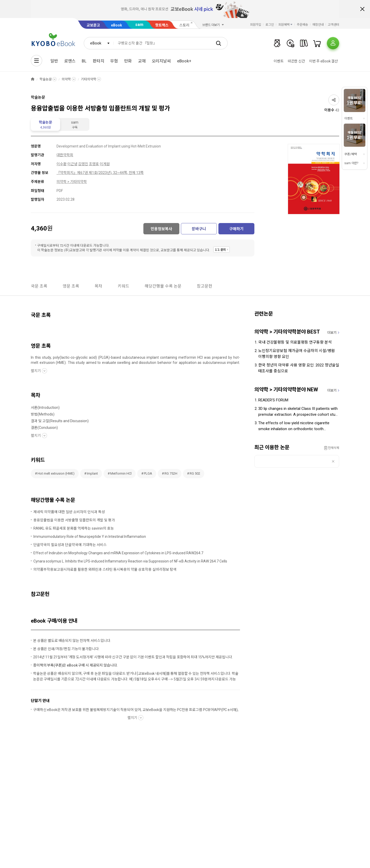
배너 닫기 (362, 9)
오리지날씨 (161, 61)
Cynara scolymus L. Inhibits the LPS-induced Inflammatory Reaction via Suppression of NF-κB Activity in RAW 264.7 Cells (130, 561)
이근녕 (72, 164)
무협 (114, 61)
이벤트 (279, 61)
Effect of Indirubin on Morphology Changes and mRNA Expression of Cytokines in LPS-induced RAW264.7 (118, 553)
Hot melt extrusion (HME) (56, 473)
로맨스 (70, 61)
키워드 (123, 286)
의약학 (66, 79)
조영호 (94, 164)
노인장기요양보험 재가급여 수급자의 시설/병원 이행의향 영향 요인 (297, 354)
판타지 (99, 61)
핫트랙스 (162, 25)
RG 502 (195, 473)
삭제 (333, 461)
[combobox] (99, 43)
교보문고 (93, 25)
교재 (142, 61)
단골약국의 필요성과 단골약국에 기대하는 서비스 (70, 545)
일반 (54, 61)
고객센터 (334, 25)
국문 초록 (39, 286)
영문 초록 (71, 286)
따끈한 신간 (296, 61)
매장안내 (318, 25)
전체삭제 (334, 448)
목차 (98, 286)
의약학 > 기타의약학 (72, 182)
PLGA (148, 473)
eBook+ (184, 61)
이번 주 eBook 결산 (323, 61)
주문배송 (302, 25)
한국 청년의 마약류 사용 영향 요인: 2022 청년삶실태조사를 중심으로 (299, 368)
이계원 (105, 164)
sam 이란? (351, 163)
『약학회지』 (67, 173)
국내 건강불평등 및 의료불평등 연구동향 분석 (295, 342)
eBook (117, 25)
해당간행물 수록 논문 (163, 286)
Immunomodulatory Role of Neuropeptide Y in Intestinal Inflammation (90, 537)
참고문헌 (205, 286)
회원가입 (256, 25)
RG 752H (171, 473)
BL (84, 61)
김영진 (83, 164)
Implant (92, 473)
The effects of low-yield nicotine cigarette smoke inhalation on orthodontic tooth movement (294, 426)
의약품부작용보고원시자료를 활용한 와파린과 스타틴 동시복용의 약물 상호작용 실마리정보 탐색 (105, 569)
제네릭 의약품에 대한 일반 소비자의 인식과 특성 (69, 512)
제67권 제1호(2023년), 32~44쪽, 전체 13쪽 (110, 173)
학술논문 (46, 79)
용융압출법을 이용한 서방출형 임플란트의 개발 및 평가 (74, 520)
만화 (128, 61)
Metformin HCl (121, 473)
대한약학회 (65, 155)
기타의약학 (89, 79)
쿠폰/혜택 (350, 154)
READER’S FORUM (273, 400)
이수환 (62, 164)
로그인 (270, 25)
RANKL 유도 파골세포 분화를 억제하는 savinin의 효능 (74, 528)
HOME (33, 79)
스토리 (184, 25)
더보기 (332, 333)
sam (139, 25)
